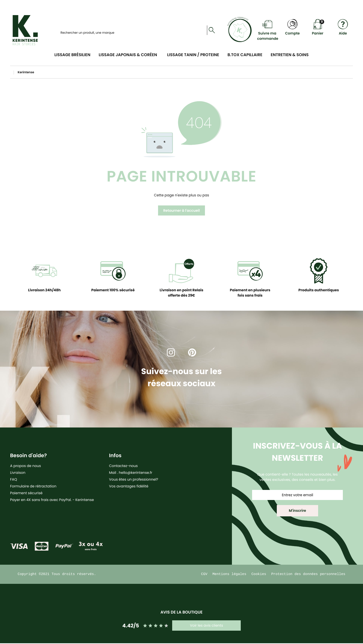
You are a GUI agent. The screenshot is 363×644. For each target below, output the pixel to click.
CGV (204, 575)
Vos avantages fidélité (129, 486)
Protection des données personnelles (308, 575)
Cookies (259, 575)
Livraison (18, 473)
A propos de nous (25, 466)
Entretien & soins (290, 55)
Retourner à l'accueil (181, 210)
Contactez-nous (124, 466)
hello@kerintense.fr (135, 473)
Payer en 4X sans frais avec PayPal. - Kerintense (52, 500)
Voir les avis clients (206, 626)
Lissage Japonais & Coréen (128, 55)
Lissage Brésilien (72, 55)
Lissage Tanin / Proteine (193, 55)
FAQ (14, 479)
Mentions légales (229, 575)
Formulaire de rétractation (33, 486)
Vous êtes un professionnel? (134, 479)
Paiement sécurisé (26, 493)
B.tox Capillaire (245, 55)
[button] (297, 511)
